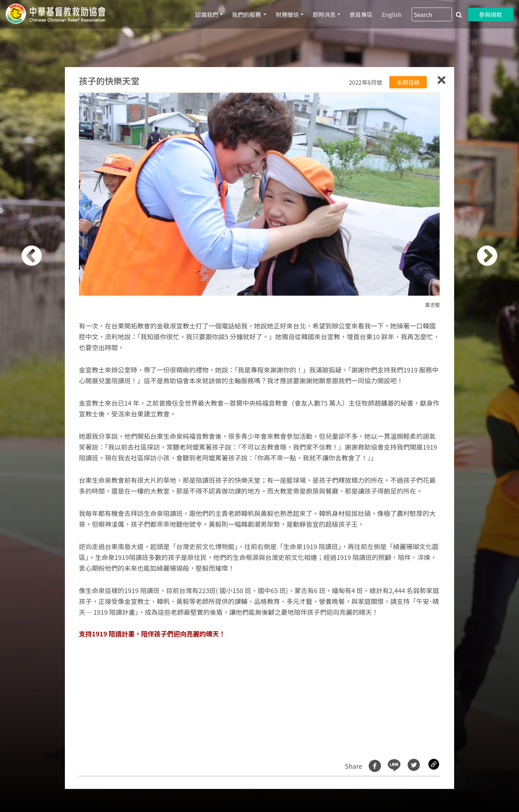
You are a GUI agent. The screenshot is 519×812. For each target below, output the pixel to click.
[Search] (432, 14)
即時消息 (324, 14)
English (392, 14)
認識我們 (207, 14)
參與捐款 (491, 14)
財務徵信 (287, 14)
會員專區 (361, 14)
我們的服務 (247, 14)
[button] (41, 410)
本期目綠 (408, 82)
